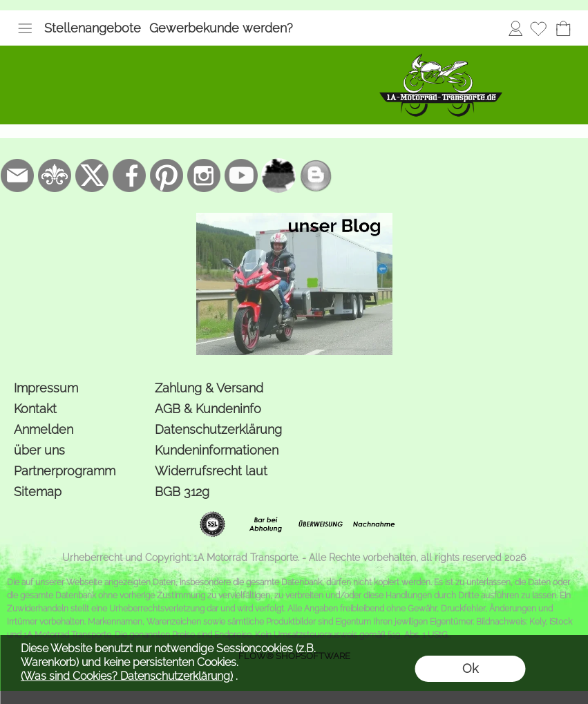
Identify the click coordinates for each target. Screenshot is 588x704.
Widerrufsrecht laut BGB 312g (211, 481)
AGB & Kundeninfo (208, 409)
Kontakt (35, 409)
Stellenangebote (93, 28)
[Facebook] (129, 175)
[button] (25, 28)
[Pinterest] (167, 175)
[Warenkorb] (563, 28)
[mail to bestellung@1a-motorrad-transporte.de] (17, 175)
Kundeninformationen (217, 450)
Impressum (46, 388)
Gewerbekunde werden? (221, 28)
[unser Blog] (316, 175)
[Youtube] (241, 175)
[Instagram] (204, 175)
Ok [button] (470, 668)
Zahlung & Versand (209, 388)
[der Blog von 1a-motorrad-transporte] (294, 218)
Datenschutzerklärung (218, 429)
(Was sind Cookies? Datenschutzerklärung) (127, 676)
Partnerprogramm (65, 471)
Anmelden (515, 28)
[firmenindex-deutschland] (278, 175)
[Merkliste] (538, 28)
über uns (39, 450)
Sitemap (38, 492)
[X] (92, 175)
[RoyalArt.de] (55, 175)
